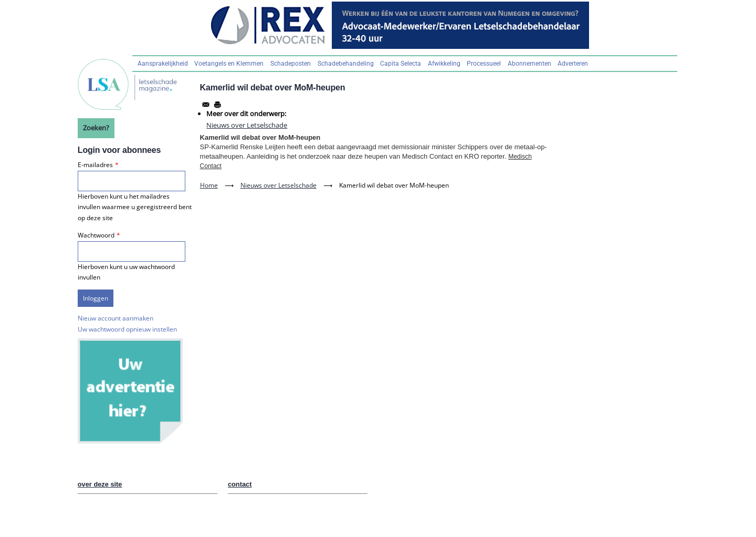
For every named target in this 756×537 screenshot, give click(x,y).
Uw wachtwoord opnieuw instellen (127, 329)
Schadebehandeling (346, 64)
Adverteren (573, 64)
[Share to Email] (206, 105)
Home (209, 185)
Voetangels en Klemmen (229, 64)
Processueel (484, 64)
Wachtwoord (96, 235)
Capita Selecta (401, 64)
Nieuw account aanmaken (115, 318)
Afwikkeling (444, 64)
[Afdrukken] (217, 105)
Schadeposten (291, 64)
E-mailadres (95, 165)
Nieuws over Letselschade (247, 125)
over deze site (100, 484)
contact (240, 484)
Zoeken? (96, 128)
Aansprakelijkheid (163, 64)
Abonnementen (529, 64)
